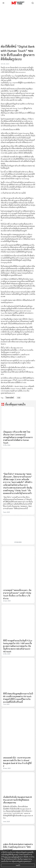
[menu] (3, 3)
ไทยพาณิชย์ (10, 398)
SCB (19, 398)
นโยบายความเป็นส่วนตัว (12, 857)
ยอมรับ (18, 865)
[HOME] (18, 3)
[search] (33, 3)
